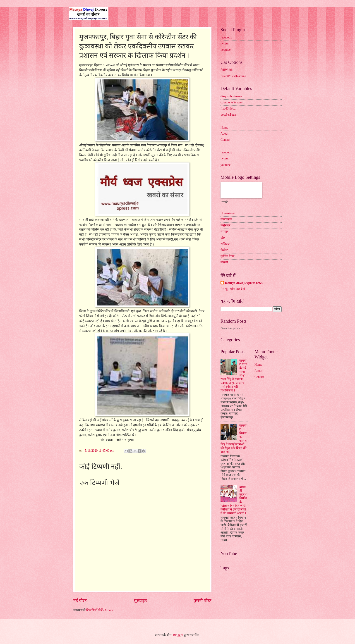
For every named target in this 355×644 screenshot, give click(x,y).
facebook (226, 37)
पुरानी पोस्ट (203, 601)
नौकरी (224, 262)
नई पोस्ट (80, 601)
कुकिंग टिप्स (227, 256)
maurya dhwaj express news (244, 283)
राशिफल (225, 244)
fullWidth (227, 70)
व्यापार (224, 232)
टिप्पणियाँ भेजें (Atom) (100, 610)
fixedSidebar (229, 109)
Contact (225, 140)
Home (224, 128)
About (224, 134)
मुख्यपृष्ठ (140, 601)
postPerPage (228, 115)
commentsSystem (231, 102)
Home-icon (228, 213)
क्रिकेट (224, 250)
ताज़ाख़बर (226, 219)
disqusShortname (231, 96)
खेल (223, 238)
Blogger (178, 635)
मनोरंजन (225, 225)
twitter (225, 44)
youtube (225, 50)
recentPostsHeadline (233, 76)
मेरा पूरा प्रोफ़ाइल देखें (233, 289)
